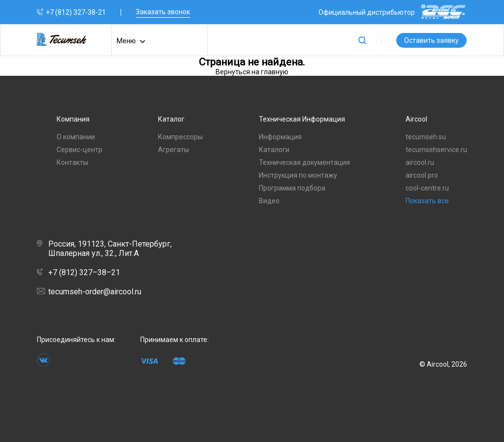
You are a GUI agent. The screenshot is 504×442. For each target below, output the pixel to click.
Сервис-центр (79, 150)
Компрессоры (180, 137)
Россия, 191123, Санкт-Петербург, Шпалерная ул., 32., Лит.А (104, 249)
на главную (270, 72)
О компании (76, 137)
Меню (131, 42)
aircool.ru (420, 162)
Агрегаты (173, 150)
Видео (269, 201)
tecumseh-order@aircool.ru (89, 292)
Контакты (72, 162)
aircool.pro (422, 175)
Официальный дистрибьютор (393, 12)
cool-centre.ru (427, 188)
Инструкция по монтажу (298, 175)
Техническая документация (304, 162)
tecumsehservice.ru (436, 150)
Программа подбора (292, 188)
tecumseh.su (426, 137)
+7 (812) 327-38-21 (76, 12)
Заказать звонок (163, 12)
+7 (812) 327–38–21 (79, 272)
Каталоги (274, 150)
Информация (280, 137)
